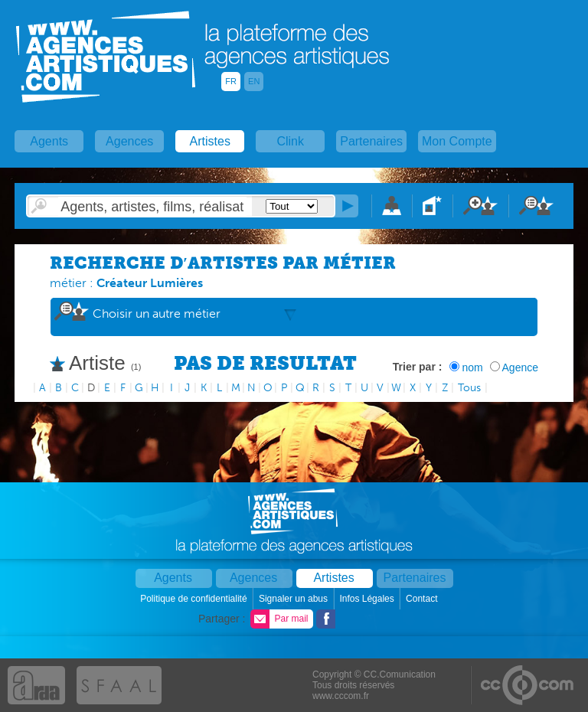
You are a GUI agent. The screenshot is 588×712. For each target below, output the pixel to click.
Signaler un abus (294, 599)
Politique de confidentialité (195, 599)
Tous (469, 388)
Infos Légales (368, 599)
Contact (423, 599)
